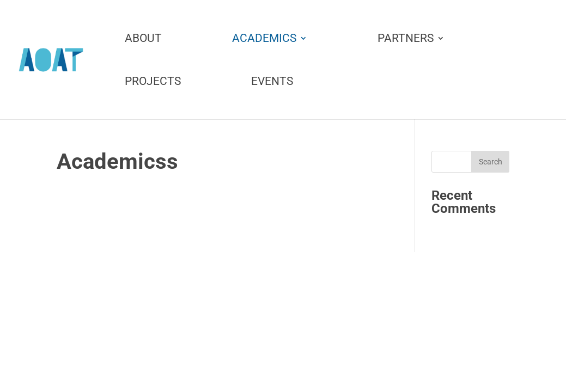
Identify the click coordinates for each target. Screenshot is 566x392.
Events (272, 82)
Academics (264, 39)
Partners (406, 39)
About (143, 39)
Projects (153, 82)
